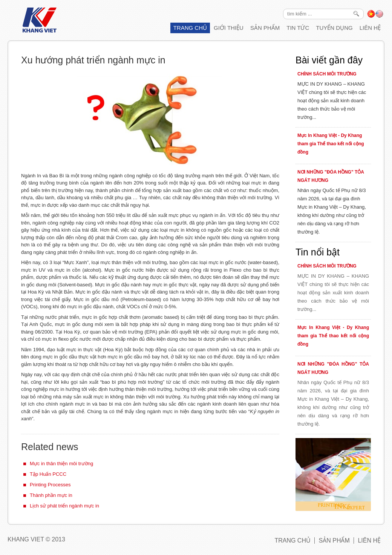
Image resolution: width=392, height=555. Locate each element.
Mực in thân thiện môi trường (61, 464)
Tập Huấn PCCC (48, 474)
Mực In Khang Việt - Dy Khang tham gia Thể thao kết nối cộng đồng (331, 144)
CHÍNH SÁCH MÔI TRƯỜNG (327, 74)
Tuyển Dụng (334, 28)
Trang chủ (190, 28)
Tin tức (298, 28)
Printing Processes (50, 485)
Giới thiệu (229, 28)
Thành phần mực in (51, 495)
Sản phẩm (265, 28)
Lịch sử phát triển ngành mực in (64, 506)
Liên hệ (370, 28)
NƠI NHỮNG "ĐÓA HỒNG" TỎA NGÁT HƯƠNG (331, 176)
